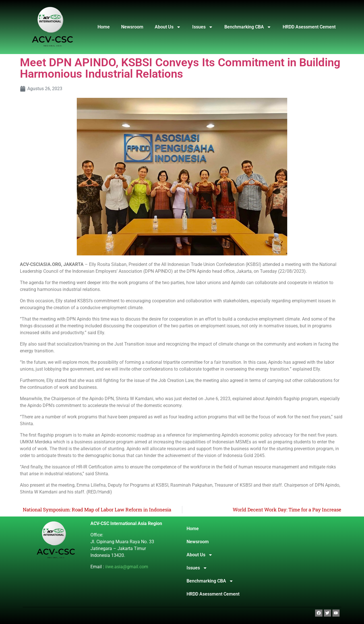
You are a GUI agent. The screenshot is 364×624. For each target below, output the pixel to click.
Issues (203, 27)
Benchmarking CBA (248, 27)
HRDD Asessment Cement (309, 27)
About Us (168, 27)
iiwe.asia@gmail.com (127, 567)
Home (104, 27)
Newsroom (132, 27)
